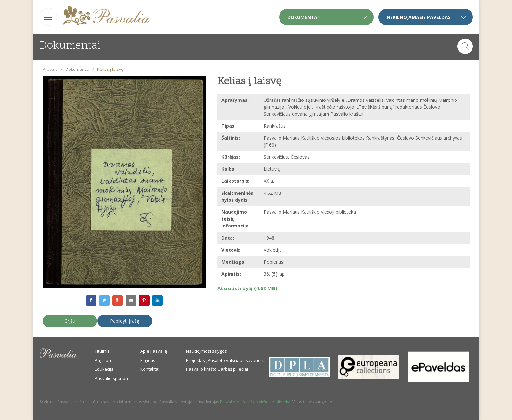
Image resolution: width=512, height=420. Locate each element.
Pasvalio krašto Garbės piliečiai (217, 369)
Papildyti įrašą (125, 321)
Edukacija (104, 369)
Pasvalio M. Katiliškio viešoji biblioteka (255, 402)
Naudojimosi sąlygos (207, 351)
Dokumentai (77, 69)
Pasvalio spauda (111, 378)
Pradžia (50, 69)
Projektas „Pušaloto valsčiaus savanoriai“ (227, 360)
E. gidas (148, 360)
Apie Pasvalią (154, 351)
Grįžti (70, 321)
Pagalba (103, 360)
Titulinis (102, 351)
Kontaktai (150, 369)
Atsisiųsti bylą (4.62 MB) (247, 288)
